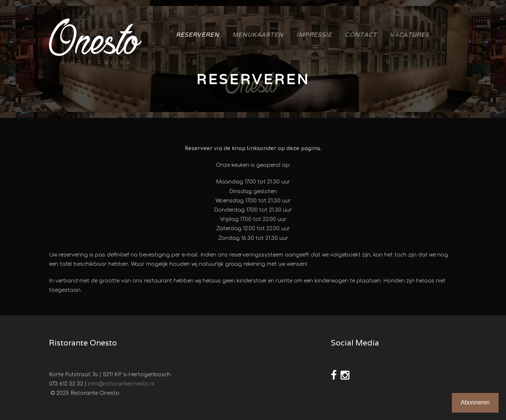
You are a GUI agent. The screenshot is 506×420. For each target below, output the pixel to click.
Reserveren (198, 35)
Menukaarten (258, 35)
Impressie (314, 35)
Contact (361, 35)
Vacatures (410, 35)
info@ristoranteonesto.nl (121, 384)
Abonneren (475, 402)
